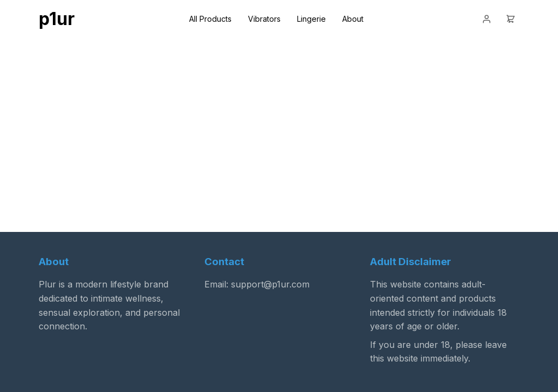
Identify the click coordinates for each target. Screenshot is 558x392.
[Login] (487, 19)
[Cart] (511, 19)
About (353, 19)
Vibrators (264, 19)
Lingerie (311, 19)
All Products (210, 19)
